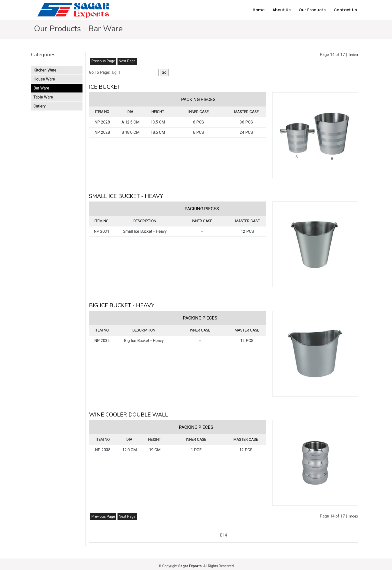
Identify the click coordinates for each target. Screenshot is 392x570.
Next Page (127, 61)
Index (354, 55)
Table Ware (43, 97)
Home (259, 10)
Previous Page (103, 61)
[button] (315, 135)
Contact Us (345, 10)
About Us (282, 10)
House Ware (44, 79)
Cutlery (40, 106)
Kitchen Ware (45, 70)
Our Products (312, 10)
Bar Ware (41, 88)
